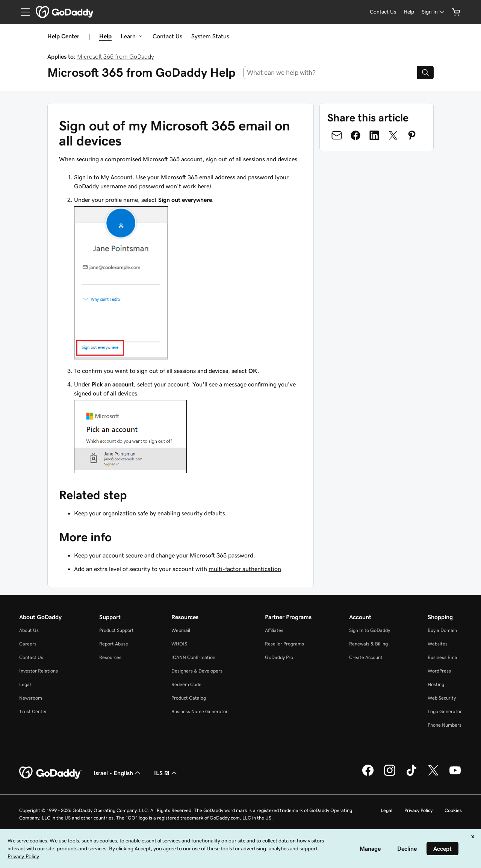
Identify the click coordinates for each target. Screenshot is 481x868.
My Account (117, 177)
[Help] (409, 12)
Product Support (116, 630)
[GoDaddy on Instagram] (390, 775)
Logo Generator (445, 711)
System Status (210, 36)
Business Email (444, 657)
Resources (110, 657)
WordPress (439, 671)
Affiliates (274, 630)
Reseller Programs (284, 644)
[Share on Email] (337, 135)
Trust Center (33, 711)
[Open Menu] (22, 12)
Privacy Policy (418, 810)
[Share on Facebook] (355, 135)
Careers (28, 644)
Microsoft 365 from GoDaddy (116, 56)
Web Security (442, 698)
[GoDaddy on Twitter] (433, 775)
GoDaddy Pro (279, 657)
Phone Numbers (445, 725)
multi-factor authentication (245, 569)
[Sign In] (434, 12)
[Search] (425, 73)
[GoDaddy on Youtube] (455, 775)
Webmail (181, 630)
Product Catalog (189, 698)
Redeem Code (186, 684)
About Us (29, 630)
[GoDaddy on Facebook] (368, 775)
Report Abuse (114, 644)
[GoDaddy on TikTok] (411, 775)
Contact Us (167, 36)
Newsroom (31, 698)
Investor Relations (39, 671)
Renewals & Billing (368, 644)
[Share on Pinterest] (412, 135)
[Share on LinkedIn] (374, 135)
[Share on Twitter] (393, 135)
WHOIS (179, 644)
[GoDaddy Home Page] (50, 773)
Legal (25, 684)
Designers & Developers (197, 671)
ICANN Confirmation (193, 657)
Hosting (436, 684)
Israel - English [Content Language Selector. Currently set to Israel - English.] (118, 773)
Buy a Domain (442, 630)
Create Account (366, 657)
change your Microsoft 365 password (204, 555)
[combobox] (330, 73)
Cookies (453, 810)
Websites (438, 644)
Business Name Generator (200, 711)
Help (105, 36)
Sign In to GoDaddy (370, 630)
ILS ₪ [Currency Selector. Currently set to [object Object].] (166, 773)
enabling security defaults (191, 513)
